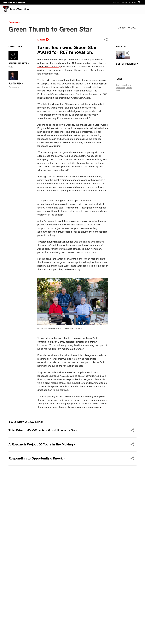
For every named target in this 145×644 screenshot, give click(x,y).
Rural (118, 169)
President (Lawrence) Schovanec (56, 321)
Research (14, 22)
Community (121, 164)
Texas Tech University (14, 2)
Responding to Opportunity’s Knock (36, 537)
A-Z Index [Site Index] (132, 2)
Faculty (129, 167)
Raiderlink (124, 2)
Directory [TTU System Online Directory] (116, 2)
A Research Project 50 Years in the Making (41, 523)
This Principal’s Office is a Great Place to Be (42, 509)
